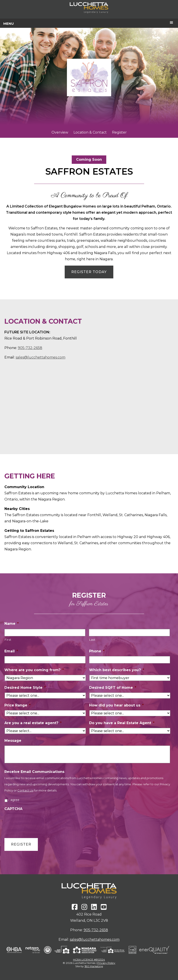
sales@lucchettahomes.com (40, 357)
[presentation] (38, 822)
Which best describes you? (117, 670)
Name (12, 624)
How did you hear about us (116, 705)
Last (92, 640)
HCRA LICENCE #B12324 (89, 960)
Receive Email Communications (34, 772)
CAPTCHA (13, 809)
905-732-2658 (30, 348)
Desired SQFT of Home (113, 688)
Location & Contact (90, 132)
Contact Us (25, 790)
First (8, 640)
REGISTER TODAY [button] (89, 272)
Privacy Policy (106, 963)
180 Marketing (94, 966)
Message (13, 741)
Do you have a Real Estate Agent (122, 723)
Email (11, 651)
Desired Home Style (25, 688)
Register (119, 132)
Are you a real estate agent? (33, 723)
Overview (60, 132)
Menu (9, 24)
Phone (97, 651)
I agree (14, 800)
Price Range (17, 705)
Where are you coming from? (34, 670)
